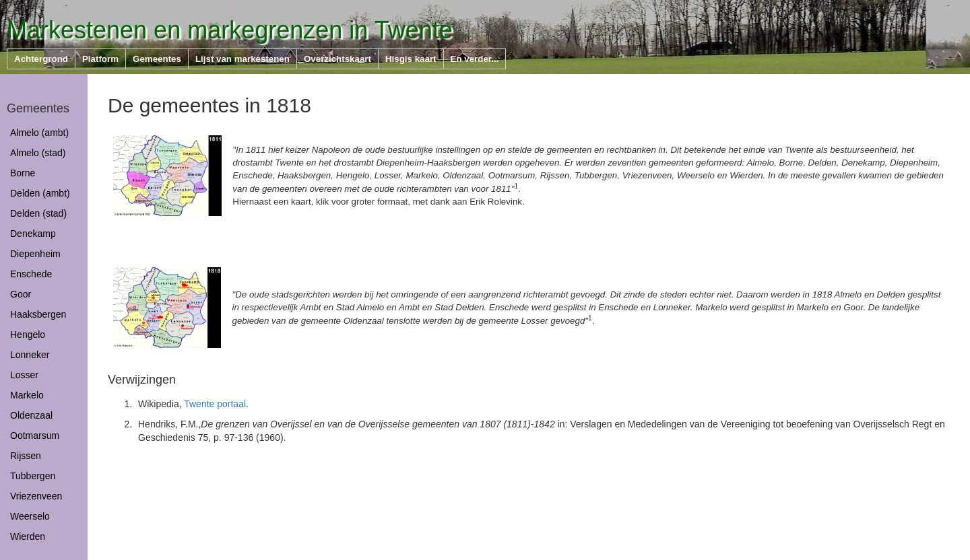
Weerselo (30, 516)
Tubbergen (33, 476)
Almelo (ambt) (39, 133)
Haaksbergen (38, 314)
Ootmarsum (35, 435)
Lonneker (30, 355)
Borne (23, 173)
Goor (21, 294)
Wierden (28, 536)
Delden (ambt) (40, 193)
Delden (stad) (38, 213)
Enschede (31, 274)
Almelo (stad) (38, 153)
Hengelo (28, 335)
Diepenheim (35, 254)
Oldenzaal (31, 415)
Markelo (27, 395)
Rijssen (26, 456)
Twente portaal (215, 404)
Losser (24, 375)
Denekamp (33, 234)
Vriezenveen (36, 496)
